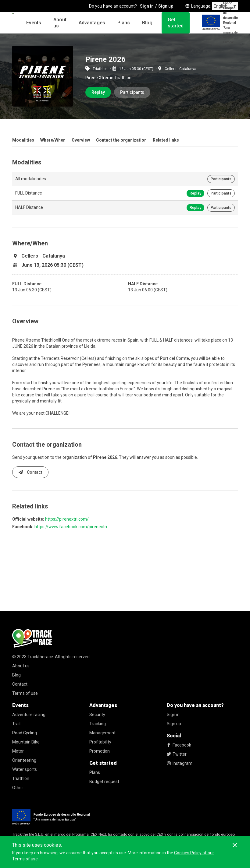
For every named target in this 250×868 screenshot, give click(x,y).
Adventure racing (29, 715)
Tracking (98, 724)
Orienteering (24, 760)
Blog (147, 23)
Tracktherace (40, 657)
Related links (166, 140)
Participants (132, 92)
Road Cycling (25, 733)
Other (18, 788)
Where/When (53, 140)
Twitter (177, 754)
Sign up (174, 724)
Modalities (23, 140)
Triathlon (21, 778)
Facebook (179, 745)
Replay (98, 92)
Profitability (100, 742)
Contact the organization (121, 140)
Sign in (173, 715)
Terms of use (25, 693)
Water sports (25, 769)
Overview (81, 140)
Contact (30, 472)
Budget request (104, 782)
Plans (124, 23)
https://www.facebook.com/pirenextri (71, 527)
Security (97, 715)
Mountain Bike (26, 742)
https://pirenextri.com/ (67, 519)
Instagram (180, 763)
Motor (18, 751)
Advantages (92, 23)
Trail (16, 724)
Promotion (100, 751)
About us (60, 23)
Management (102, 733)
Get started (176, 23)
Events (34, 23)
